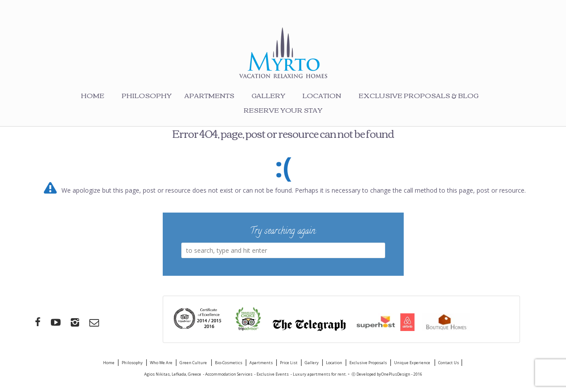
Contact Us (449, 363)
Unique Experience (413, 363)
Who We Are (161, 363)
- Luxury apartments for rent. (319, 374)
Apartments (209, 95)
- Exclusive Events (272, 374)
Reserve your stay (283, 110)
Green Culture (194, 363)
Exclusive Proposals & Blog (419, 95)
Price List (289, 363)
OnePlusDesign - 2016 (402, 374)
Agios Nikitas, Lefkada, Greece (173, 374)
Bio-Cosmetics (229, 363)
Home (93, 95)
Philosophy (147, 95)
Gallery (268, 95)
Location (322, 95)
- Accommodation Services (228, 374)
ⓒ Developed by (366, 374)
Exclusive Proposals (368, 363)
